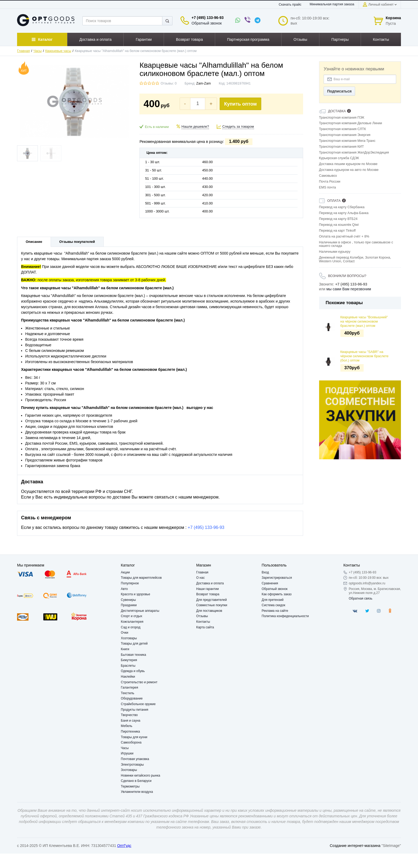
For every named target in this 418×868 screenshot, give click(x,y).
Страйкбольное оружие (138, 704)
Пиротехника (130, 732)
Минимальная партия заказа (332, 4)
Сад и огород (130, 627)
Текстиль (127, 693)
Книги (125, 649)
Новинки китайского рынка (140, 775)
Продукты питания (134, 710)
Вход (265, 572)
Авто (124, 589)
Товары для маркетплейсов (141, 578)
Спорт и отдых (131, 616)
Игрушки (127, 753)
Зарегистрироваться (277, 578)
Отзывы (202, 616)
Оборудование (132, 698)
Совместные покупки (212, 605)
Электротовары (132, 765)
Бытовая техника (133, 655)
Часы (38, 51)
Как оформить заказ (277, 594)
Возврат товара (208, 594)
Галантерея (129, 688)
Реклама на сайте (275, 611)
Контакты (203, 622)
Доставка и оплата (210, 583)
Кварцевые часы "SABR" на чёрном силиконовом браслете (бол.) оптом (365, 356)
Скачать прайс (290, 5)
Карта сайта (205, 627)
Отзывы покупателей (77, 242)
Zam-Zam (204, 83)
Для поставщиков (209, 611)
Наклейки (128, 677)
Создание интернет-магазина (355, 846)
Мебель (126, 726)
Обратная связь (360, 598)
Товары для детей (134, 644)
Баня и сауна (130, 721)
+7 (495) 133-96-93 (208, 18)
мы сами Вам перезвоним (349, 289)
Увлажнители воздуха (137, 792)
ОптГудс (124, 846)
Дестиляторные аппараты (140, 611)
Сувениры (128, 600)
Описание (34, 242)
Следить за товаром (238, 127)
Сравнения (270, 583)
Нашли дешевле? (195, 127)
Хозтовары (129, 638)
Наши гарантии (208, 589)
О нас (200, 578)
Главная (23, 51)
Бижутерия (129, 660)
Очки (124, 633)
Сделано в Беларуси (136, 781)
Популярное (130, 583)
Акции (125, 572)
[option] (360, 420)
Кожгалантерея (132, 622)
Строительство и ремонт (139, 682)
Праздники (129, 605)
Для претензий (273, 600)
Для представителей (212, 600)
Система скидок (274, 605)
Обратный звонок (207, 23)
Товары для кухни (134, 737)
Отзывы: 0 (168, 83)
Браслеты (128, 666)
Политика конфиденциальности (285, 616)
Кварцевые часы (58, 51)
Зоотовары (129, 770)
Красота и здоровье (135, 594)
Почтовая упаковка (135, 759)
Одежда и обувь (133, 671)
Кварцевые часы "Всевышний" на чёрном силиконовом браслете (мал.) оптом (364, 322)
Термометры (130, 786)
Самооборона (131, 742)
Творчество (129, 715)
